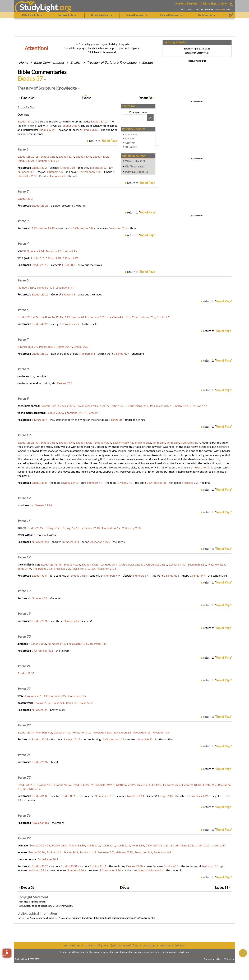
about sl (165, 945)
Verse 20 (24, 636)
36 (28, 98)
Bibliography (131, 147)
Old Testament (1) (135, 166)
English (76, 62)
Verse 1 (23, 149)
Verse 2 (23, 191)
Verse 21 (24, 666)
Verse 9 (23, 399)
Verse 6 (23, 310)
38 (145, 98)
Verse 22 (24, 689)
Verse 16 (24, 521)
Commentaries (49, 62)
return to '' (103, 141)
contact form (183, 952)
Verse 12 (24, 498)
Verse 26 (24, 815)
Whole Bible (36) (135, 161)
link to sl (180, 945)
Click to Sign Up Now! (214, 3)
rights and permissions (124, 945)
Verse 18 (24, 591)
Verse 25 (24, 777)
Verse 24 (24, 755)
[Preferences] (231, 15)
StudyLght (39, 7)
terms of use (72, 945)
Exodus (148, 62)
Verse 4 (23, 244)
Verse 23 (24, 725)
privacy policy (93, 945)
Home (24, 62)
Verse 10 (24, 435)
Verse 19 (24, 614)
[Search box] (135, 118)
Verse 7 (23, 339)
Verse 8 (23, 369)
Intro (26, 107)
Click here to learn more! (102, 52)
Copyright (130, 143)
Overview (130, 139)
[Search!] (150, 118)
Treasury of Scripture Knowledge (112, 62)
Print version (132, 134)
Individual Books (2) (137, 172)
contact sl (149, 945)
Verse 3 (23, 221)
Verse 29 (24, 838)
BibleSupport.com (43, 906)
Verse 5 (23, 280)
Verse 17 (24, 557)
